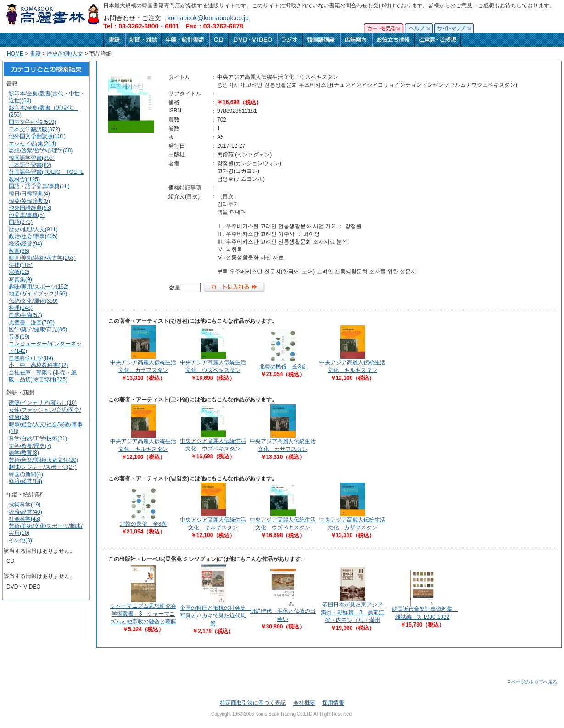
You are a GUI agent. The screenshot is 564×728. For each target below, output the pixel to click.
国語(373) (21, 222)
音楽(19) (19, 337)
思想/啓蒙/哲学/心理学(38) (41, 150)
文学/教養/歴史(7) (30, 446)
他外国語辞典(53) (30, 208)
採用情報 (333, 703)
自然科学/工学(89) (31, 358)
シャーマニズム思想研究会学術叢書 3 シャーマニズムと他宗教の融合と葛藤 (143, 614)
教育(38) (19, 251)
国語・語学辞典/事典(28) (39, 186)
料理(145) (21, 308)
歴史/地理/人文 (65, 54)
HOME (15, 54)
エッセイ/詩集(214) (32, 144)
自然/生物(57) (25, 315)
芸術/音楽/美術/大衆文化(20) (43, 460)
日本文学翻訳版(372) (34, 129)
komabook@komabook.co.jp (208, 18)
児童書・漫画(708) (32, 322)
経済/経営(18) (25, 481)
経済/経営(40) (25, 512)
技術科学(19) (25, 505)
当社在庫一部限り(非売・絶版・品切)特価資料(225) (43, 376)
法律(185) (21, 265)
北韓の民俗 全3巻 (283, 367)
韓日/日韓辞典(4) (29, 194)
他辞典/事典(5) (27, 215)
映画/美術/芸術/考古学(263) (42, 258)
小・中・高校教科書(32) (38, 365)
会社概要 (304, 703)
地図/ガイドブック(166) (38, 294)
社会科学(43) (25, 519)
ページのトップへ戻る (532, 682)
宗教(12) (19, 272)
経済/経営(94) (25, 244)
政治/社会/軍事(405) (33, 236)
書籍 (35, 54)
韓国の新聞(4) (26, 474)
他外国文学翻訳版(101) (37, 136)
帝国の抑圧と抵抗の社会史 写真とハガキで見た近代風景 (216, 616)
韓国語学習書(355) (32, 158)
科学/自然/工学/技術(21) (38, 439)
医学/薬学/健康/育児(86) (38, 329)
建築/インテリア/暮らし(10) (43, 403)
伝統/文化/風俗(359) (33, 301)
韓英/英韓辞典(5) (29, 201)
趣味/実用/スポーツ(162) (39, 287)
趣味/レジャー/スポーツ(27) (43, 467)
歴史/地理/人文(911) (33, 229)
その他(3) (20, 540)
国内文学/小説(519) (32, 122)
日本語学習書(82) (30, 165)
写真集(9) (20, 279)
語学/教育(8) (24, 453)
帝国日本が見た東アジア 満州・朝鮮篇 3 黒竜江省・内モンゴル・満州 (355, 612)
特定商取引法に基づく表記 (253, 703)
